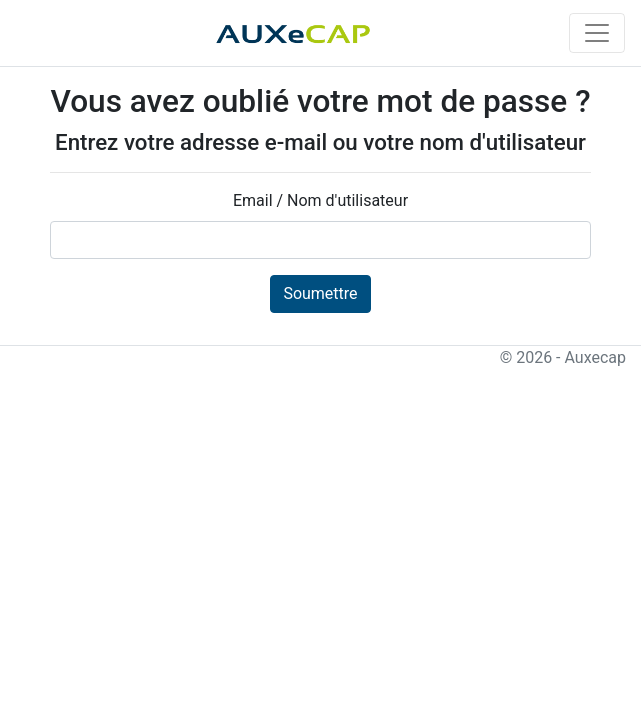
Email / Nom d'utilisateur (320, 200)
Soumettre (320, 293)
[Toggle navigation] (597, 33)
